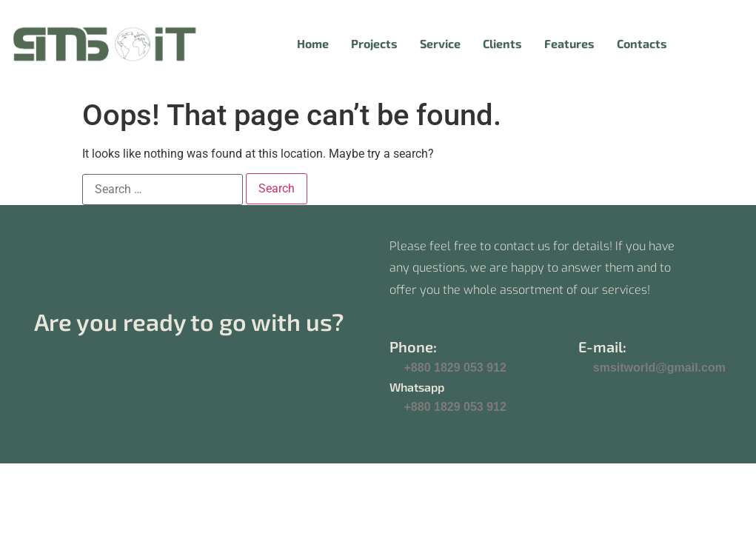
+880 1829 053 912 (455, 368)
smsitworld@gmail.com (659, 368)
